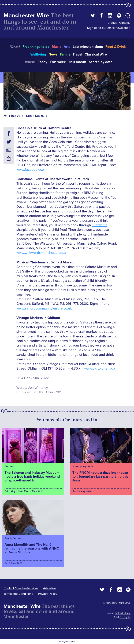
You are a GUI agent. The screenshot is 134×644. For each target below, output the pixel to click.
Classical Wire (96, 54)
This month (77, 62)
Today (43, 62)
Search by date (100, 62)
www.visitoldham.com (101, 369)
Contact (124, 23)
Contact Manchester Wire (21, 588)
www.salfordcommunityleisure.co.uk (44, 308)
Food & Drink (116, 47)
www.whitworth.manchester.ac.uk (42, 253)
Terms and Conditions (18, 594)
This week (58, 62)
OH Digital (125, 617)
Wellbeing (38, 54)
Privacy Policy (48, 594)
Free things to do (36, 47)
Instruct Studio (123, 613)
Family (65, 54)
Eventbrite (100, 225)
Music (57, 47)
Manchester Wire (26, 15)
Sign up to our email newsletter (108, 28)
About (112, 23)
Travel (77, 54)
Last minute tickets (88, 47)
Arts (67, 47)
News (53, 54)
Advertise (50, 588)
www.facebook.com (31, 170)
